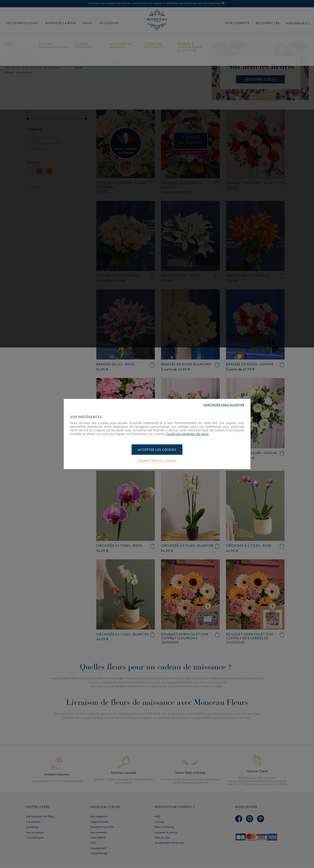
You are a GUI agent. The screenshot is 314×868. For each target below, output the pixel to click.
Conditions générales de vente (187, 434)
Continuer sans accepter (224, 405)
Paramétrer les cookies (157, 461)
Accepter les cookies (157, 450)
